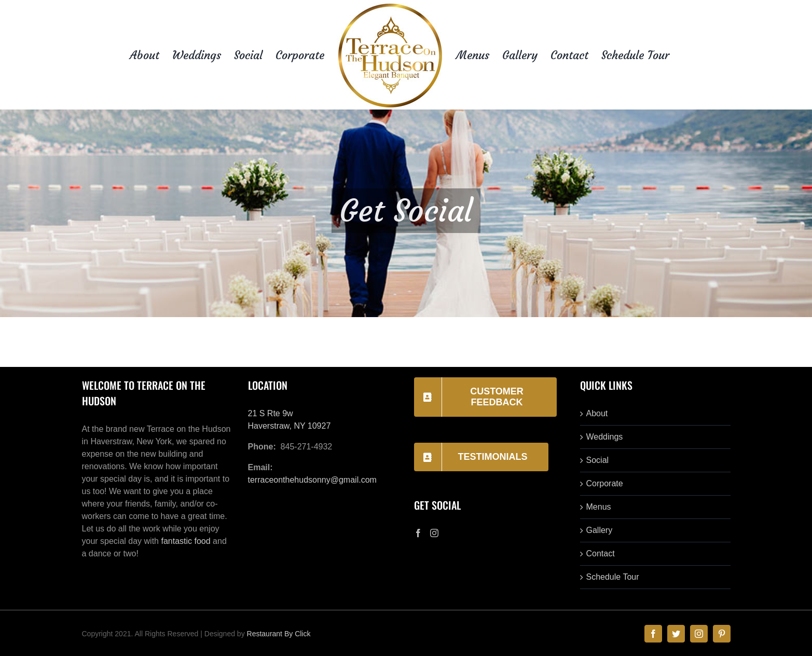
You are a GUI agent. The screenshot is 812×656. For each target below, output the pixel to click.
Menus (599, 507)
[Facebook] (418, 533)
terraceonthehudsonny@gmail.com (312, 480)
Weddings (605, 437)
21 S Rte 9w (271, 413)
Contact (601, 553)
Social (598, 460)
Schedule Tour (613, 577)
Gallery (600, 530)
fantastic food (185, 541)
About (597, 413)
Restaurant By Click (279, 634)
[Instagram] (434, 533)
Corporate (605, 483)
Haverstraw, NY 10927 (290, 426)
